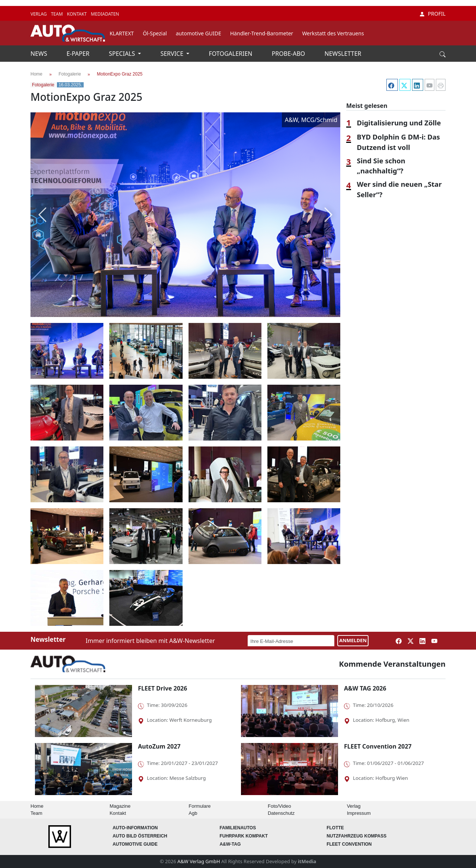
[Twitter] (404, 85)
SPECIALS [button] (123, 54)
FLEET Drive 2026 (163, 688)
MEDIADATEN (105, 14)
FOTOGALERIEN (231, 54)
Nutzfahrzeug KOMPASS (356, 836)
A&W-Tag (230, 844)
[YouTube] (429, 85)
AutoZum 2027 (159, 746)
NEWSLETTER (343, 54)
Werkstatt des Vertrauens (333, 33)
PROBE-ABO (289, 54)
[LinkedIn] (417, 85)
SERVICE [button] (173, 54)
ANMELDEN (353, 640)
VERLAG (39, 14)
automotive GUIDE (199, 33)
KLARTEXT (122, 33)
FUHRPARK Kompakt (244, 836)
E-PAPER (79, 54)
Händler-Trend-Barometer (262, 33)
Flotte (335, 828)
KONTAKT (77, 14)
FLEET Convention (349, 844)
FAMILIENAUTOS (238, 828)
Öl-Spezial (155, 33)
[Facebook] (391, 85)
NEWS (40, 54)
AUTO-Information (135, 828)
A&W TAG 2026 (365, 688)
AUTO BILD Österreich (140, 836)
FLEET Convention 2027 (378, 746)
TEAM (57, 14)
